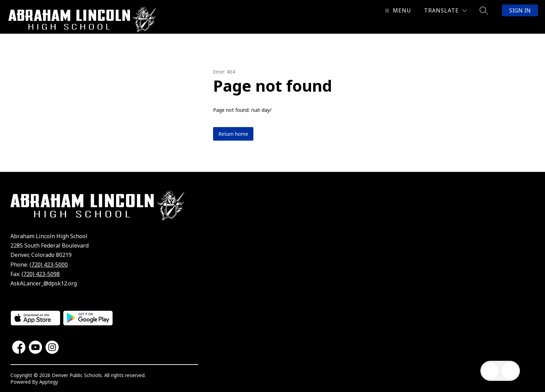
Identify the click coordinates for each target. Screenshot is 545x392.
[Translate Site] (445, 11)
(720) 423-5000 (49, 265)
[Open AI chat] (510, 371)
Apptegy (49, 382)
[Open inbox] (490, 371)
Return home (233, 134)
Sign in (520, 10)
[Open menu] (397, 11)
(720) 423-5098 (41, 274)
